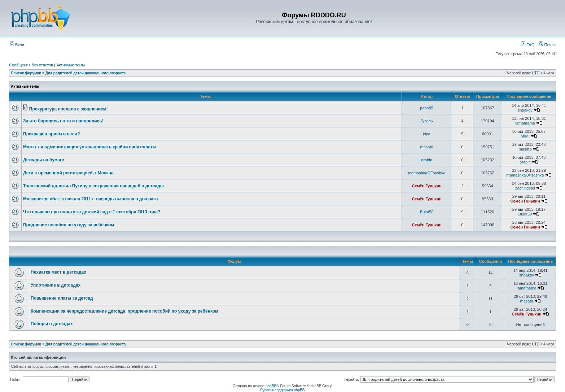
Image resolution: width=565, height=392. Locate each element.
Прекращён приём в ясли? (52, 134)
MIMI (525, 136)
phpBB (271, 386)
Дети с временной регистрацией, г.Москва (68, 173)
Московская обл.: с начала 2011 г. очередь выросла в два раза (91, 199)
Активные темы (71, 65)
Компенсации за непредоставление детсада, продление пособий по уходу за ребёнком (124, 311)
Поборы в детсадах (52, 324)
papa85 (427, 108)
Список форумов (26, 73)
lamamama (525, 123)
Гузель (427, 121)
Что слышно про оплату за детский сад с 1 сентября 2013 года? (92, 212)
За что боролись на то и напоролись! (63, 121)
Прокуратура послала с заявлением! (69, 109)
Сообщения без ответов (31, 65)
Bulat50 (427, 212)
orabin (427, 160)
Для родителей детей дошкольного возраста (86, 73)
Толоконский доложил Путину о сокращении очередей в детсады (93, 186)
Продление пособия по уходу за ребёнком (69, 225)
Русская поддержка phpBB (282, 390)
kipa (427, 134)
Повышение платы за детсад (62, 298)
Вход (17, 45)
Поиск (547, 45)
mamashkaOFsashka (427, 173)
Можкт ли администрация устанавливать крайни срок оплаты (90, 147)
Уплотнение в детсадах (56, 285)
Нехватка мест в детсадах (58, 272)
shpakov (525, 110)
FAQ (528, 45)
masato (427, 147)
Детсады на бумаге (44, 160)
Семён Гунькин (427, 186)
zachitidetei (525, 188)
